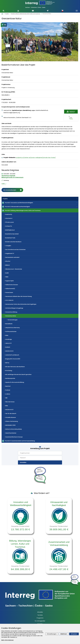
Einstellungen (52, 634)
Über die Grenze (10, 402)
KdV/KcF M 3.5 (9, 410)
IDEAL (7, 335)
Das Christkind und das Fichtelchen (15, 250)
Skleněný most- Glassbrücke (14, 269)
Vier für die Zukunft (11, 414)
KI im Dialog (9, 371)
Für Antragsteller (40, 621)
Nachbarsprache (10, 378)
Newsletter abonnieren (33, 11)
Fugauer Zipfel (9, 281)
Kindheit (8, 347)
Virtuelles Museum (11, 417)
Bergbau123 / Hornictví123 (13, 359)
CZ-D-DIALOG (9, 300)
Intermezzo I (9, 218)
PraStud (8, 390)
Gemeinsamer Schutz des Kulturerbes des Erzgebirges (21, 304)
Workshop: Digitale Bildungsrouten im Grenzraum (12, 176)
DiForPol (8, 261)
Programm (40, 618)
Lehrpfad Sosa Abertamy (12, 328)
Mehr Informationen (7, 640)
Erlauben (74, 634)
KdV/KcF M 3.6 (9, 351)
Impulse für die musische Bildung (15, 382)
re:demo (8, 394)
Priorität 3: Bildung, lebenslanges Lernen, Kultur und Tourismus (23, 211)
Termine (40, 615)
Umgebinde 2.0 (10, 253)
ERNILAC (8, 265)
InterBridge (9, 339)
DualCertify (9, 214)
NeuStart (8, 386)
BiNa (7, 406)
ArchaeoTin (9, 226)
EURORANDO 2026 (10, 425)
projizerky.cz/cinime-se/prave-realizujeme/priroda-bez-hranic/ (36, 158)
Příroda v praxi (10, 222)
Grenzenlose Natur (11, 316)
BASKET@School (10, 230)
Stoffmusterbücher (11, 332)
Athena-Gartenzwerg (12, 421)
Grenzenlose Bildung (11, 312)
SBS (6, 398)
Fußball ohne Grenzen (12, 285)
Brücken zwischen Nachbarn (13, 242)
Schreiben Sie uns (48, 11)
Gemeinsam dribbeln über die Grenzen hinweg (19, 296)
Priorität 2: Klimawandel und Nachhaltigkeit (17, 207)
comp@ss (8, 246)
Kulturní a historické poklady (14, 429)
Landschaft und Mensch (12, 355)
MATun (7, 363)
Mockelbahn (9, 324)
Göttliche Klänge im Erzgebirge (14, 308)
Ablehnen (64, 634)
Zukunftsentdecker (11, 433)
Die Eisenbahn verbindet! (12, 257)
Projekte (5, 199)
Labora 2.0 (8, 343)
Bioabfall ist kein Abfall (12, 234)
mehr (3, 184)
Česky (62, 11)
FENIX (7, 277)
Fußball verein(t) (10, 289)
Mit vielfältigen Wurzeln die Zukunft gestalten (18, 374)
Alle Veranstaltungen (10, 190)
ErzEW (7, 273)
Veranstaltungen (13, 320)
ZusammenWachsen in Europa (14, 437)
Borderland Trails (10, 238)
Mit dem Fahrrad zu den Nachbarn (15, 367)
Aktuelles (40, 612)
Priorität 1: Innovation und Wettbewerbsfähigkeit (19, 203)
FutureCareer (9, 292)
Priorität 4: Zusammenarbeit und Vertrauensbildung (20, 441)
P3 (4, 25)
